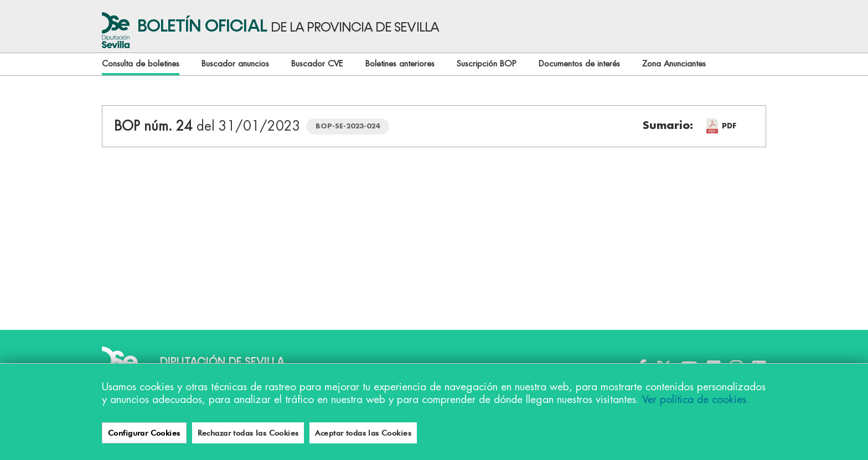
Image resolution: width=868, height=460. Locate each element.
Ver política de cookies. (696, 399)
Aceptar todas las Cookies (363, 433)
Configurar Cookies (144, 433)
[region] (434, 412)
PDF (729, 126)
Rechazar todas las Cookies (248, 433)
